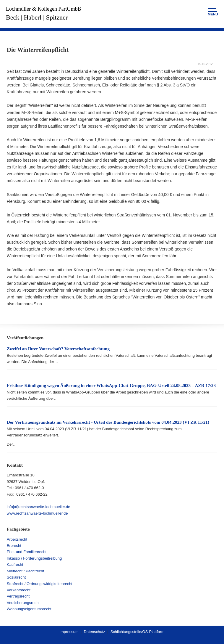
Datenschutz (95, 632)
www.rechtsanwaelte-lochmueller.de (37, 513)
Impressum (69, 632)
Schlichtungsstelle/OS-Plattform (138, 632)
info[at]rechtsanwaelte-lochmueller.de (39, 507)
